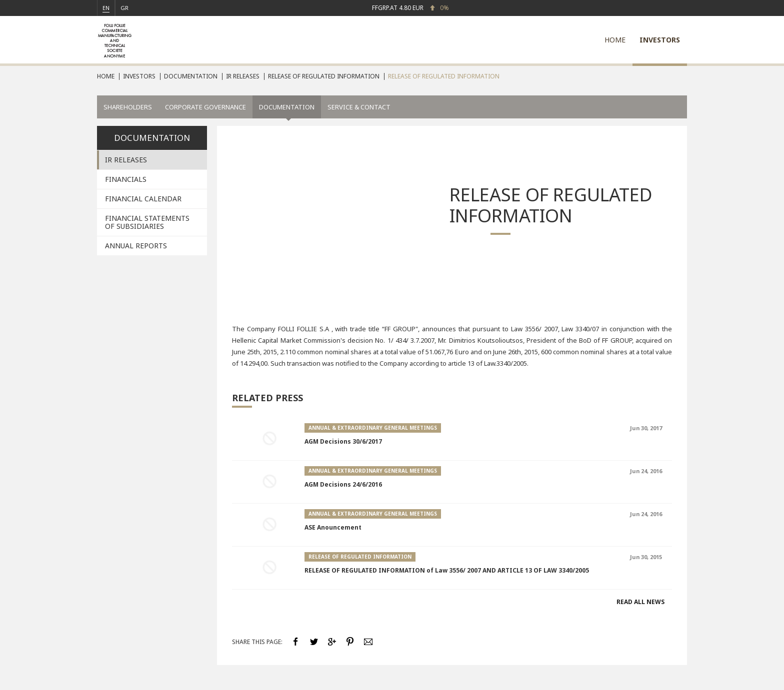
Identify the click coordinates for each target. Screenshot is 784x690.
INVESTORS (660, 40)
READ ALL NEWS (640, 602)
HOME (615, 40)
